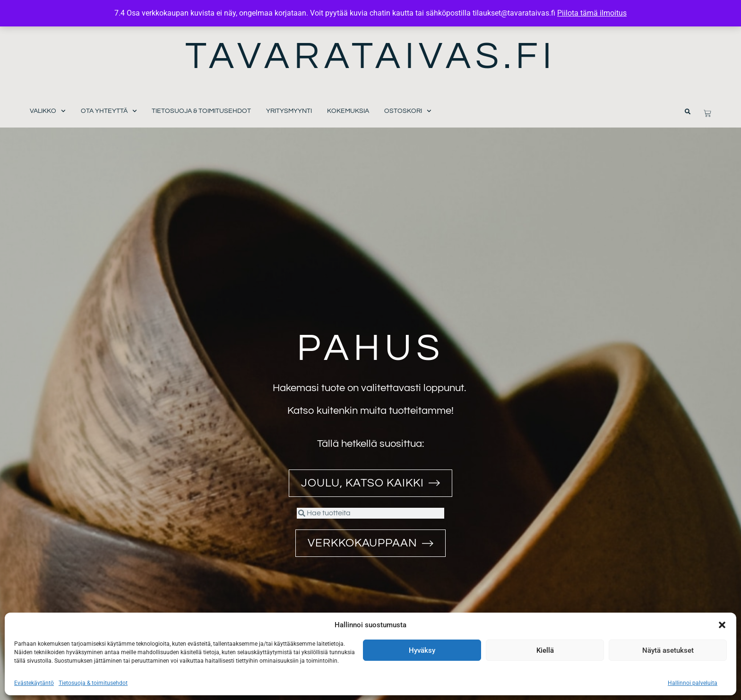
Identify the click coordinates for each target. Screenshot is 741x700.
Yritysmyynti (289, 111)
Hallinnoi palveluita (693, 683)
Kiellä (545, 650)
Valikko (48, 111)
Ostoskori (408, 111)
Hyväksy (422, 650)
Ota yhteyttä (109, 111)
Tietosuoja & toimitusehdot (93, 683)
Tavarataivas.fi (371, 56)
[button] (722, 625)
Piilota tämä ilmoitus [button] (592, 13)
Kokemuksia (348, 111)
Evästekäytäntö (34, 683)
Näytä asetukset (668, 650)
